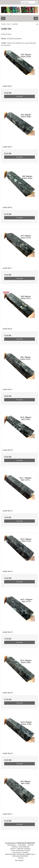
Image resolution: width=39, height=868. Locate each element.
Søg (36, 2)
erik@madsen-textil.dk (23, 850)
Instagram (19, 860)
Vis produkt (19, 96)
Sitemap (21, 858)
